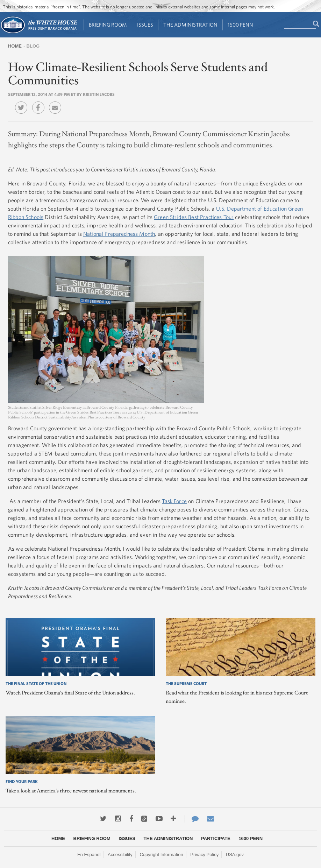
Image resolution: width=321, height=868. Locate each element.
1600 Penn (240, 25)
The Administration (190, 25)
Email (57, 103)
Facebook (40, 103)
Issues (145, 25)
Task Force (174, 501)
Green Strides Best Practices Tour (194, 217)
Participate (216, 838)
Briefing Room (108, 25)
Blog (33, 46)
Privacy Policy (204, 855)
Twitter (23, 103)
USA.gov (235, 855)
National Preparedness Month (119, 234)
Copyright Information (161, 855)
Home (15, 46)
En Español (89, 855)
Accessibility (120, 855)
